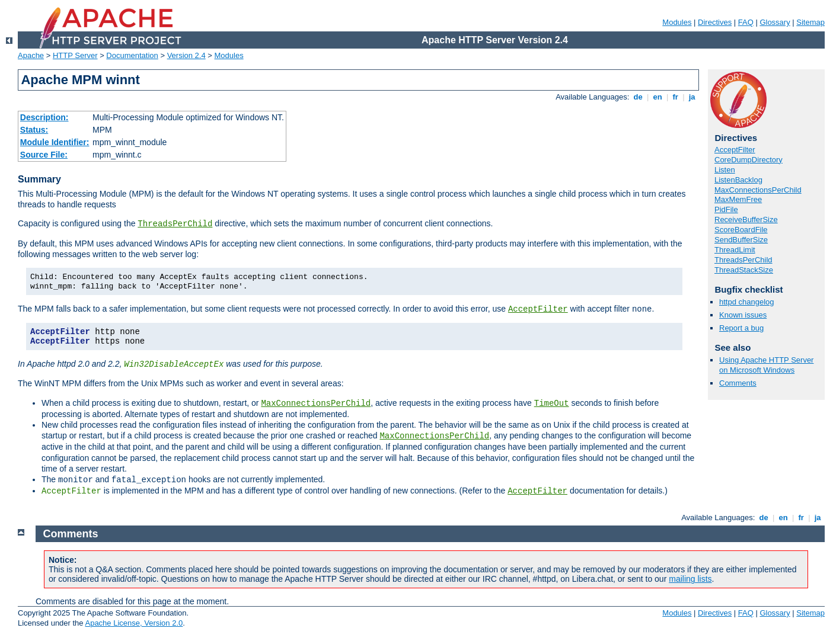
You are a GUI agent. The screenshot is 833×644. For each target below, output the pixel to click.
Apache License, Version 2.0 (134, 623)
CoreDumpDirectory (749, 160)
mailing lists (690, 579)
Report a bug (741, 328)
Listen (725, 170)
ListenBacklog (738, 180)
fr (676, 97)
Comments (738, 383)
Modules (677, 22)
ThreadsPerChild (175, 224)
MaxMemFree (738, 199)
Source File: (44, 155)
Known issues (743, 315)
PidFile (726, 209)
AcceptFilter (538, 309)
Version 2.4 (186, 55)
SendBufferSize (741, 240)
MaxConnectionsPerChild (316, 403)
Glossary (775, 22)
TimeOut (552, 403)
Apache (31, 55)
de (638, 97)
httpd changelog (747, 302)
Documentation (132, 55)
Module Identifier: (55, 142)
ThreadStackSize (744, 270)
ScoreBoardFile (741, 230)
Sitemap (810, 22)
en (658, 97)
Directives (715, 22)
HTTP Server (75, 55)
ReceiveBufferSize (746, 220)
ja (692, 97)
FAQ (746, 22)
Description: (44, 117)
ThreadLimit (735, 250)
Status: (34, 130)
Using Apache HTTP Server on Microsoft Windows (766, 365)
